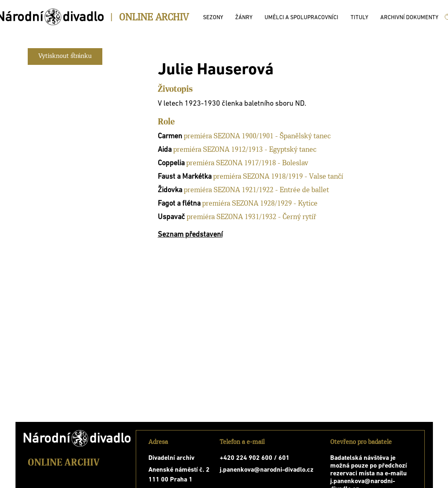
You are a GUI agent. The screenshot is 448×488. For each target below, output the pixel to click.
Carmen (170, 136)
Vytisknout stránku (65, 56)
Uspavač (171, 217)
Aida (165, 150)
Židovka (170, 190)
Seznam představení (190, 235)
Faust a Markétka (185, 177)
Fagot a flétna (179, 204)
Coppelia (171, 163)
